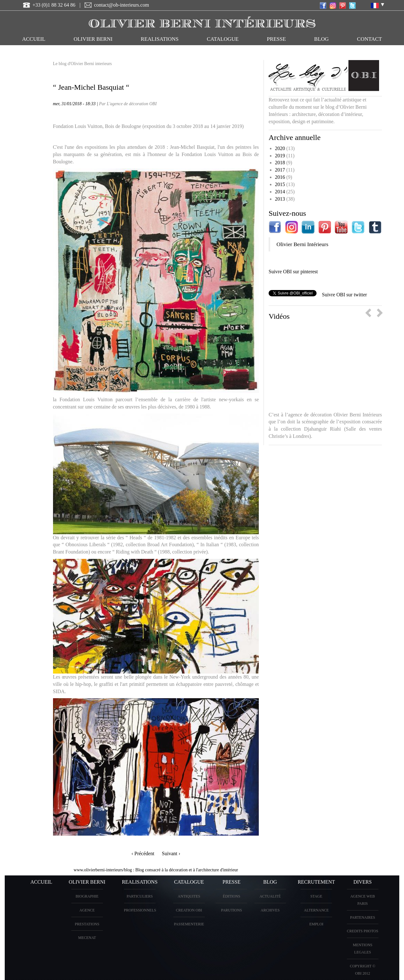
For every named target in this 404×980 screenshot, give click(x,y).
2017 (280, 170)
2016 (280, 177)
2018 (280, 163)
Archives (270, 910)
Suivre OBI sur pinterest (293, 272)
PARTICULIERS (140, 896)
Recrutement (316, 882)
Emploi (316, 924)
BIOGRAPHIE (87, 896)
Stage (316, 896)
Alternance (316, 910)
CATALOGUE (223, 39)
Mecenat (87, 938)
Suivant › (171, 853)
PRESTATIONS (87, 924)
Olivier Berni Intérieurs (302, 244)
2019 (280, 156)
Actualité (270, 896)
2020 (280, 148)
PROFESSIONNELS (140, 910)
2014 (280, 192)
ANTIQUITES (189, 896)
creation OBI (189, 910)
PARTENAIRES (363, 917)
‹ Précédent (143, 853)
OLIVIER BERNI (93, 39)
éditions (232, 896)
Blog (321, 39)
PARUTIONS (231, 910)
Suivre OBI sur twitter (345, 295)
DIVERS (363, 882)
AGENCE (87, 910)
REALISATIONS (160, 39)
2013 (280, 199)
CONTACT (369, 39)
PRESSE (276, 39)
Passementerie (189, 924)
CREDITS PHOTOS (362, 931)
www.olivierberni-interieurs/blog (103, 870)
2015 (280, 184)
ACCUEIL (34, 39)
